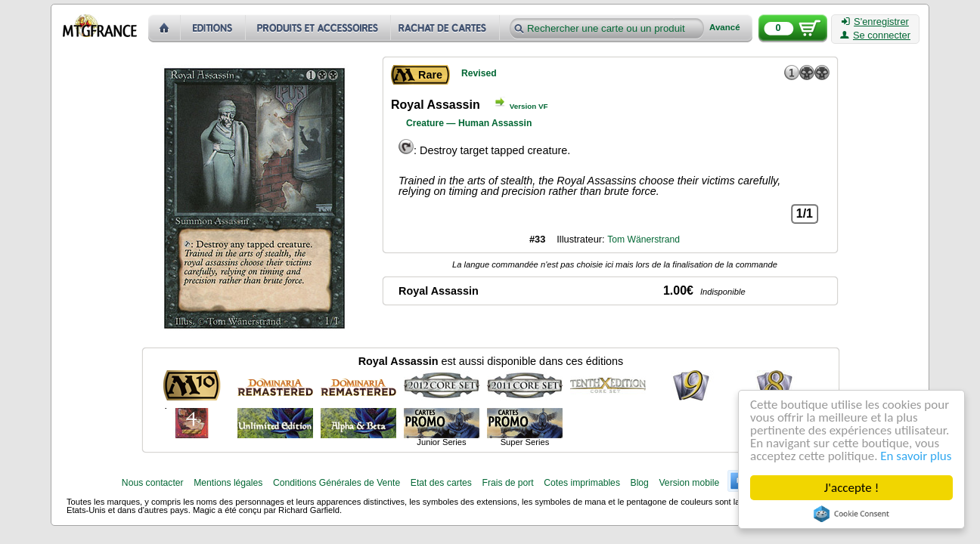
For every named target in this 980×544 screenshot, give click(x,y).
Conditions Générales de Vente (336, 483)
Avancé (725, 28)
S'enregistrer (875, 22)
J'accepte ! (851, 488)
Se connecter (875, 36)
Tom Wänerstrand (644, 240)
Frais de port (507, 483)
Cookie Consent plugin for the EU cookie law (851, 514)
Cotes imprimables (582, 483)
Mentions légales (228, 483)
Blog (640, 483)
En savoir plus (916, 456)
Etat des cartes (441, 483)
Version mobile (689, 483)
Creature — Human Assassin (469, 123)
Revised (479, 73)
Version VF (529, 106)
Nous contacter (153, 483)
